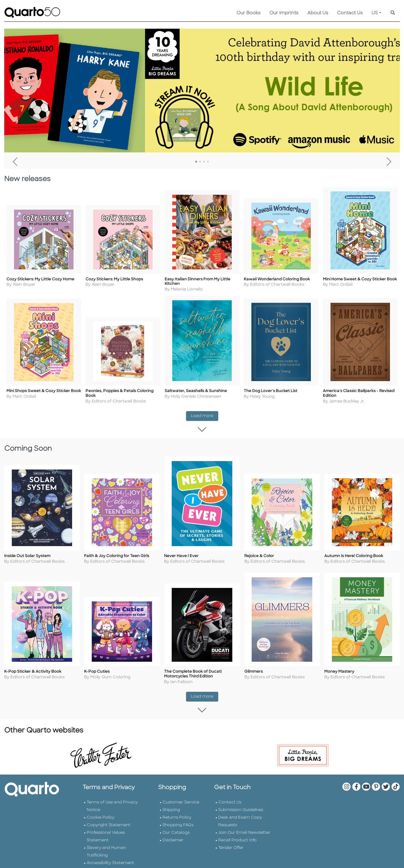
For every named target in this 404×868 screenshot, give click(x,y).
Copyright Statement (109, 824)
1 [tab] (196, 162)
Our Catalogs (176, 831)
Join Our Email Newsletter (244, 831)
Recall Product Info (237, 839)
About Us (318, 13)
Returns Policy (177, 816)
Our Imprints (284, 13)
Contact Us (350, 13)
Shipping (171, 808)
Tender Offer (231, 846)
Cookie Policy (101, 816)
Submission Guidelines (241, 808)
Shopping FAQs (178, 824)
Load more (205, 416)
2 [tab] (200, 162)
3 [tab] (204, 162)
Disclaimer (173, 839)
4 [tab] (208, 162)
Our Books (248, 13)
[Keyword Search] (393, 13)
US (375, 13)
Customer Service (181, 801)
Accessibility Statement (110, 861)
